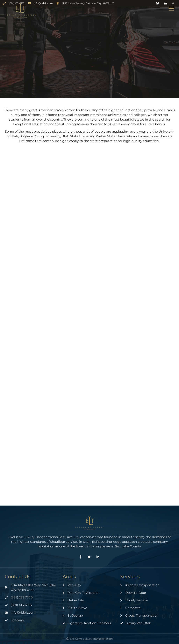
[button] (171, 9)
